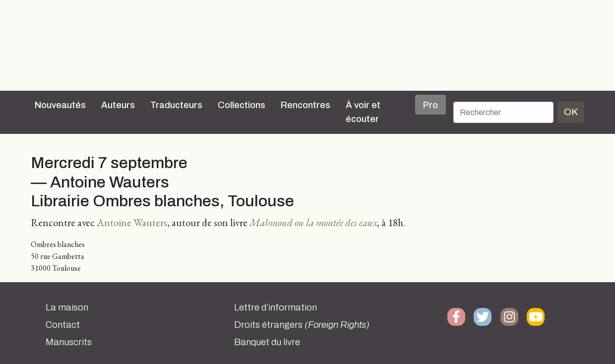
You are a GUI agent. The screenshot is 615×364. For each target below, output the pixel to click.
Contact (63, 325)
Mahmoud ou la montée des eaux (313, 222)
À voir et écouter (363, 112)
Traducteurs (176, 105)
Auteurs (118, 105)
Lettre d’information (276, 307)
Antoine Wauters (132, 222)
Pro (430, 105)
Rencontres (306, 105)
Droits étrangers (302, 325)
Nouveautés (60, 105)
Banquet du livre (267, 342)
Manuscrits (69, 342)
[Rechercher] (503, 112)
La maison (67, 307)
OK (571, 112)
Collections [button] (242, 105)
